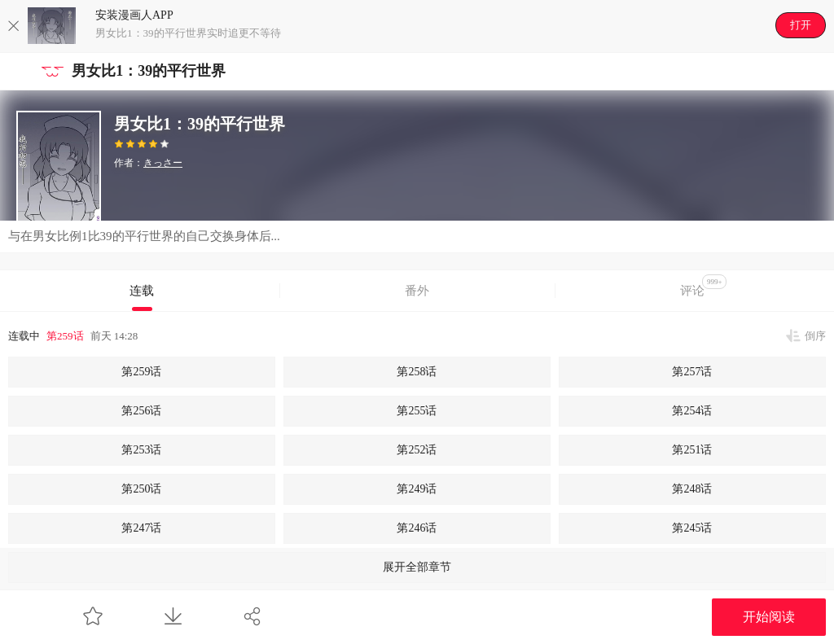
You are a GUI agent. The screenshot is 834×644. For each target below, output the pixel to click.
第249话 (417, 489)
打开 (801, 25)
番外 (417, 291)
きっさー (163, 163)
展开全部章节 (417, 567)
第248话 (692, 489)
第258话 (417, 372)
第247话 (141, 528)
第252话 (417, 450)
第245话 (692, 528)
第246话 (417, 528)
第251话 (692, 450)
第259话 (65, 336)
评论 (704, 286)
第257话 (692, 372)
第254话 (692, 411)
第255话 (417, 411)
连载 (142, 291)
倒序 (815, 336)
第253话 (141, 450)
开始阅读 (769, 617)
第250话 (141, 489)
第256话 (141, 411)
